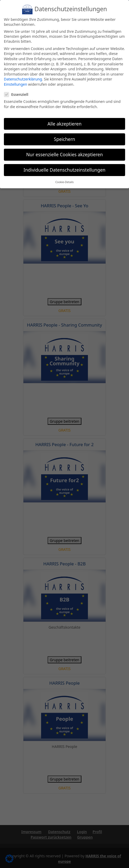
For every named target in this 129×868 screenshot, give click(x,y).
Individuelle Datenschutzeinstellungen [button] (64, 170)
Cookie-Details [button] (64, 182)
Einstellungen (16, 84)
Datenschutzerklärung (23, 79)
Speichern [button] (64, 139)
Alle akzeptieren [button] (64, 123)
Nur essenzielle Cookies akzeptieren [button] (65, 154)
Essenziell (18, 94)
